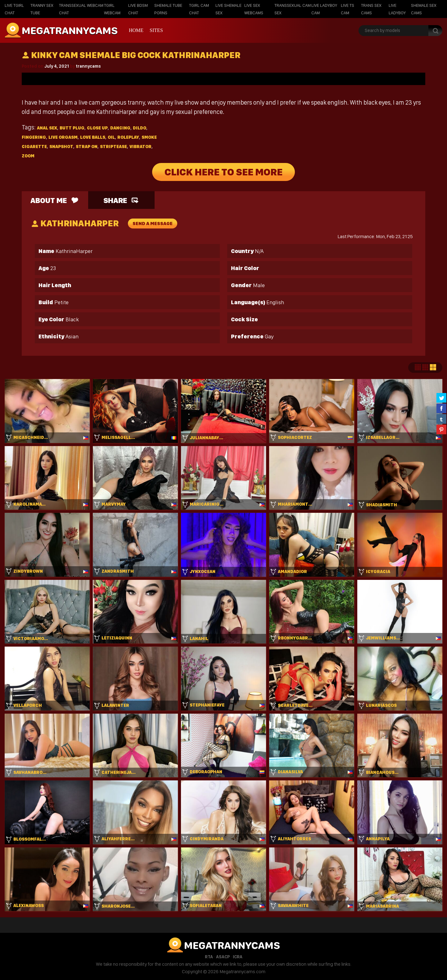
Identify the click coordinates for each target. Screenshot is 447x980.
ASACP (223, 957)
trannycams (88, 66)
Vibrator (140, 147)
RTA (209, 957)
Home (136, 30)
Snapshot (61, 147)
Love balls (93, 137)
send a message (153, 224)
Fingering (34, 137)
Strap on (87, 147)
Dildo (140, 128)
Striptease (113, 147)
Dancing (120, 128)
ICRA (238, 957)
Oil (111, 137)
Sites (156, 30)
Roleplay (128, 137)
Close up (97, 128)
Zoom (28, 156)
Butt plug (72, 128)
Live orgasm (63, 137)
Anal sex (47, 128)
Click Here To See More (223, 172)
